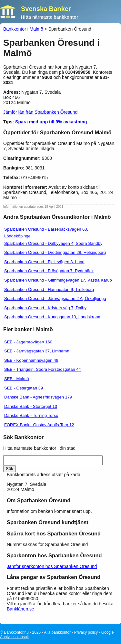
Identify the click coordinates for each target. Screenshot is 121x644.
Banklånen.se (20, 609)
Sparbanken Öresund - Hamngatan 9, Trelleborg (49, 289)
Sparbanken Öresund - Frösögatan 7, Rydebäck (49, 271)
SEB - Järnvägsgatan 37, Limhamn (37, 351)
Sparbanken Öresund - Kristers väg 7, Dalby (45, 308)
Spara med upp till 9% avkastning (51, 122)
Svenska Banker (46, 9)
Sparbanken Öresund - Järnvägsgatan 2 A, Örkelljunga (55, 298)
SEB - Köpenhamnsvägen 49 (31, 360)
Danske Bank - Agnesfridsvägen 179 (38, 397)
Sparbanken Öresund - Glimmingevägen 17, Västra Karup (58, 280)
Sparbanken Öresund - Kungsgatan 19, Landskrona (52, 317)
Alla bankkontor (57, 632)
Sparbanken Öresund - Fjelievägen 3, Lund (44, 262)
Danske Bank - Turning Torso (31, 415)
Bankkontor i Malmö (23, 29)
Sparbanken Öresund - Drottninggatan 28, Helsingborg (55, 252)
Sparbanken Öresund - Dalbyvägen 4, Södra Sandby (53, 243)
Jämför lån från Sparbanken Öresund (40, 112)
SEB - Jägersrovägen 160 (28, 342)
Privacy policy (86, 632)
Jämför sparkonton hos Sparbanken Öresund (52, 566)
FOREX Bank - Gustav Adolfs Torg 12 (39, 425)
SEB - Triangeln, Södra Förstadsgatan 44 (43, 369)
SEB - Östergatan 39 (24, 388)
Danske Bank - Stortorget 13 (31, 406)
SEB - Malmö (17, 379)
